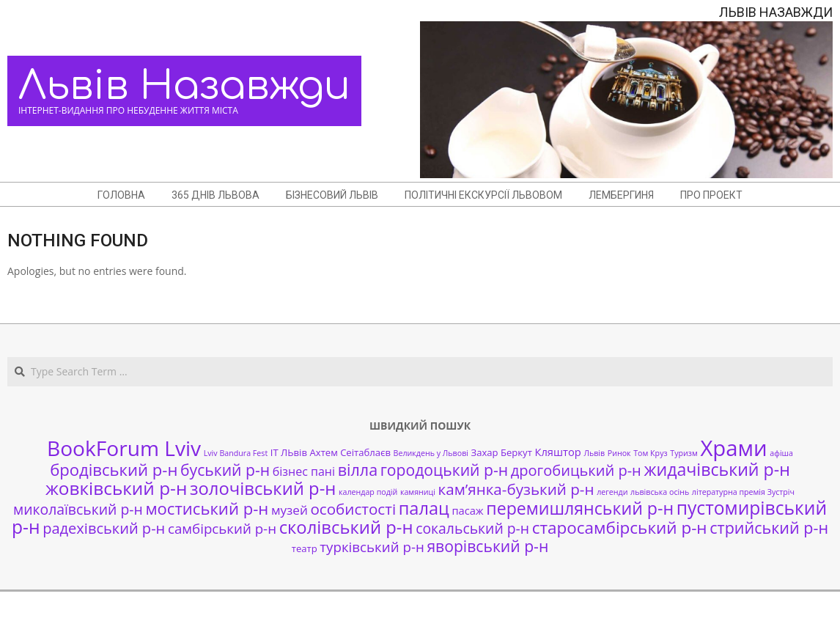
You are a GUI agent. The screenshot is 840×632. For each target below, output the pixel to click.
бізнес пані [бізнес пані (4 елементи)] (304, 471)
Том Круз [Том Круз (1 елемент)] (650, 453)
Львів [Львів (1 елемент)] (594, 453)
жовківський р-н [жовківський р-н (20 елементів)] (116, 488)
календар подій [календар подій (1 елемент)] (368, 492)
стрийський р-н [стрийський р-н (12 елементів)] (769, 528)
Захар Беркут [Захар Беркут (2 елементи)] (502, 452)
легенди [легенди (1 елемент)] (612, 492)
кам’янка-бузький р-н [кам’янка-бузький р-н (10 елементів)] (516, 489)
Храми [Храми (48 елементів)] (733, 448)
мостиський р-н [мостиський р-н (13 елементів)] (207, 508)
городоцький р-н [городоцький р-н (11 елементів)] (444, 470)
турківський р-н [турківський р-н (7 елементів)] (372, 547)
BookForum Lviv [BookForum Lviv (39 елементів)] (124, 448)
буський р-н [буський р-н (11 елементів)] (225, 470)
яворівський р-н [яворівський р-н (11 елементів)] (487, 546)
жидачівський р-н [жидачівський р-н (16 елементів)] (716, 469)
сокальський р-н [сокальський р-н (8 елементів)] (472, 528)
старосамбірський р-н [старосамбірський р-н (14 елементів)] (620, 528)
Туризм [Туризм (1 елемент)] (684, 453)
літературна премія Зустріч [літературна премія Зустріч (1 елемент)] (743, 492)
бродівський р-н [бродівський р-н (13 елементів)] (114, 469)
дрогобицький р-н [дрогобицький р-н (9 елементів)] (576, 470)
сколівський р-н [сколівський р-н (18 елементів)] (346, 527)
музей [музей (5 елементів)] (290, 510)
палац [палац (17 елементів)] (424, 508)
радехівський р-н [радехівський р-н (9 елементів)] (104, 528)
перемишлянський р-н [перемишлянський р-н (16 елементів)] (580, 508)
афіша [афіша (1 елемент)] (781, 453)
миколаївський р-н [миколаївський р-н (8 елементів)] (78, 509)
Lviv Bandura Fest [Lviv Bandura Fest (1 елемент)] (236, 453)
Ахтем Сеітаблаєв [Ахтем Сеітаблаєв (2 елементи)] (350, 452)
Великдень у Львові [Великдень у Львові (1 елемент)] (431, 453)
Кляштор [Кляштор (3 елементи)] (557, 452)
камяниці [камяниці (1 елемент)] (418, 492)
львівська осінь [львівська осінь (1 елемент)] (660, 492)
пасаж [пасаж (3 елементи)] (467, 510)
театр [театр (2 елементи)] (305, 548)
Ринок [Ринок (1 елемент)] (619, 453)
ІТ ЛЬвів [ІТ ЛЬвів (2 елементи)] (289, 452)
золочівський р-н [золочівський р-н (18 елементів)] (263, 488)
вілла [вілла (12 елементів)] (358, 470)
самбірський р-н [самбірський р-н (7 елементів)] (222, 528)
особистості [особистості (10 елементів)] (353, 509)
